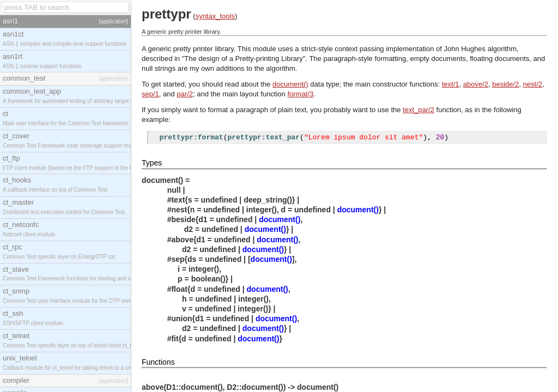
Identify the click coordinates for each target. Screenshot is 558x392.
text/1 (451, 84)
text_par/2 (418, 110)
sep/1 (150, 94)
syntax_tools (215, 16)
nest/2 (533, 84)
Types (152, 164)
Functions (158, 364)
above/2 (476, 84)
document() (290, 84)
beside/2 (505, 84)
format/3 (300, 94)
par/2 (185, 94)
